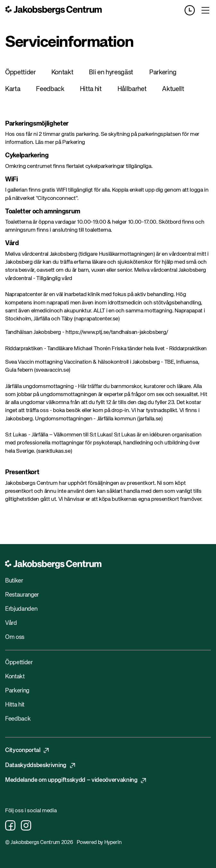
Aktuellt (173, 89)
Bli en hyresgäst (111, 73)
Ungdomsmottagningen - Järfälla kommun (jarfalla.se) (99, 419)
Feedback (50, 89)
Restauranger (22, 595)
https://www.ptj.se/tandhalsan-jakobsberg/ (117, 332)
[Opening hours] (192, 10)
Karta (13, 89)
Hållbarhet (132, 89)
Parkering (163, 73)
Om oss (15, 637)
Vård (11, 623)
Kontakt (62, 73)
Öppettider (21, 73)
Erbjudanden (21, 609)
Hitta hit (91, 89)
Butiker (14, 581)
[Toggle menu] (205, 10)
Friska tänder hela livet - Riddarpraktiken (159, 349)
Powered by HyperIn (99, 843)
